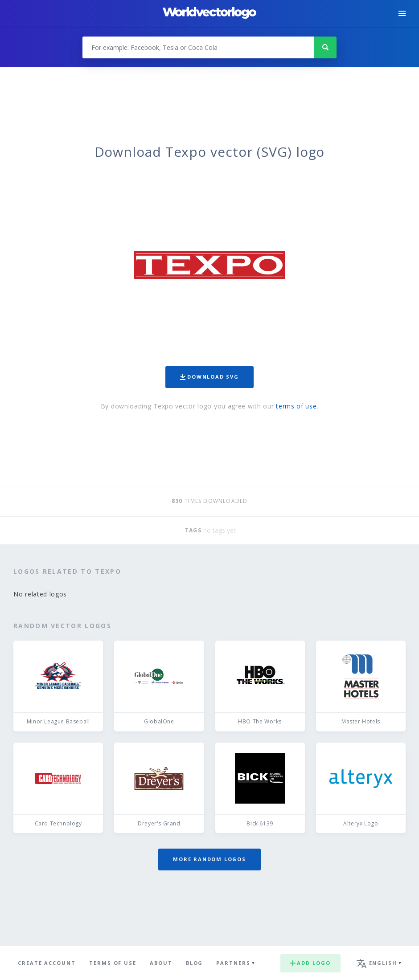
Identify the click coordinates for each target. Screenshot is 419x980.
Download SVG (209, 377)
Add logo (310, 963)
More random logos (209, 859)
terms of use (296, 406)
